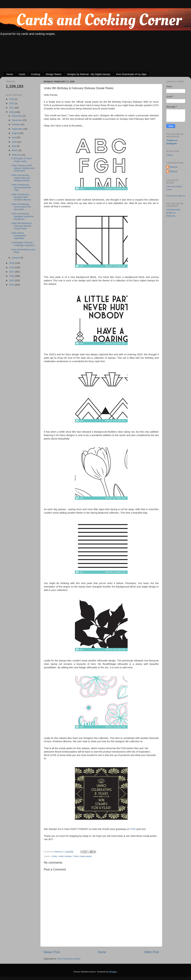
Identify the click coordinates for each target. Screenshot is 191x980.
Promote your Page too (176, 196)
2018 (12, 267)
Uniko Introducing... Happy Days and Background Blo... (21, 178)
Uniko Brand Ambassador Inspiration (19, 236)
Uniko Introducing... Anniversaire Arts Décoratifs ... (21, 207)
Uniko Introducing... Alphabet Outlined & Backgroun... (22, 216)
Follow (170, 155)
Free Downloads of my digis (131, 74)
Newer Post (52, 952)
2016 (12, 276)
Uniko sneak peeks (82, 856)
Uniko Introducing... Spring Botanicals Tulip (21, 187)
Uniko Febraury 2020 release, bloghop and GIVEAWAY (23, 168)
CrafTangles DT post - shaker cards (22, 160)
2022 (12, 103)
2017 (12, 272)
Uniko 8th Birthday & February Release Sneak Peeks (21, 226)
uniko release (65, 856)
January (16, 258)
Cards (22, 74)
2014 (12, 285)
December (17, 116)
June (15, 142)
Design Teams (54, 74)
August (16, 133)
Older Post (152, 952)
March (15, 150)
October (16, 124)
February (17, 155)
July (14, 137)
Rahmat (173, 167)
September (18, 129)
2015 (12, 280)
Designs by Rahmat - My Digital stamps (89, 74)
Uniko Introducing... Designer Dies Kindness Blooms (21, 197)
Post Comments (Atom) (69, 959)
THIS (133, 829)
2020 (12, 112)
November (17, 120)
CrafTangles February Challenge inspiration (23, 244)
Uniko (54, 856)
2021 (12, 108)
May (14, 146)
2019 (12, 263)
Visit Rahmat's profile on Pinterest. (173, 213)
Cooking (35, 74)
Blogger (113, 972)
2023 (12, 99)
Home (10, 74)
